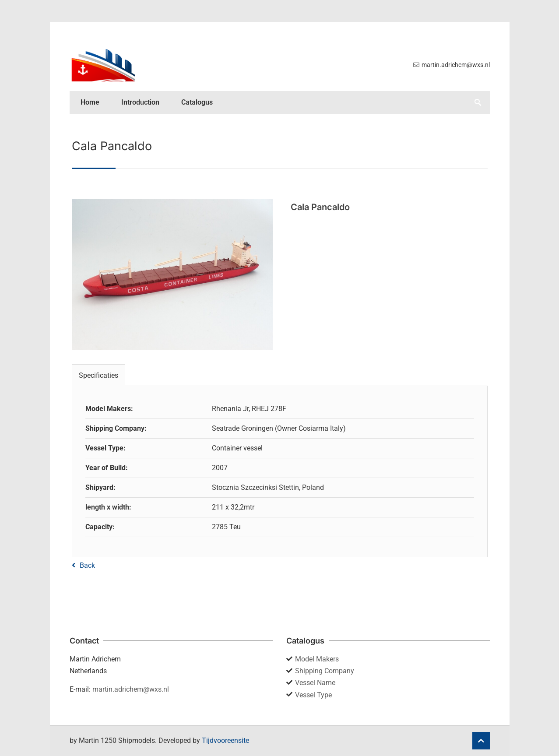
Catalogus (197, 102)
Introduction (140, 102)
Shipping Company (325, 671)
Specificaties (98, 375)
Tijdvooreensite (225, 740)
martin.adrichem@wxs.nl (131, 689)
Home (90, 102)
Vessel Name (315, 683)
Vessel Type (313, 695)
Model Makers (317, 659)
